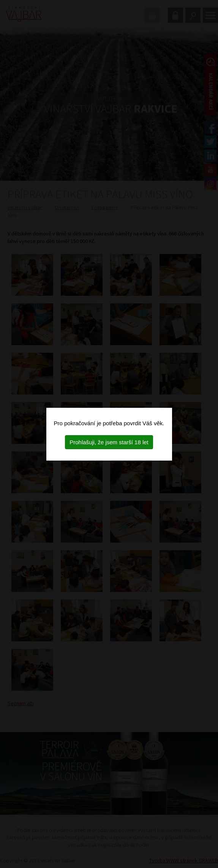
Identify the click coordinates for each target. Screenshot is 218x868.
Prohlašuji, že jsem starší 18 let (109, 442)
